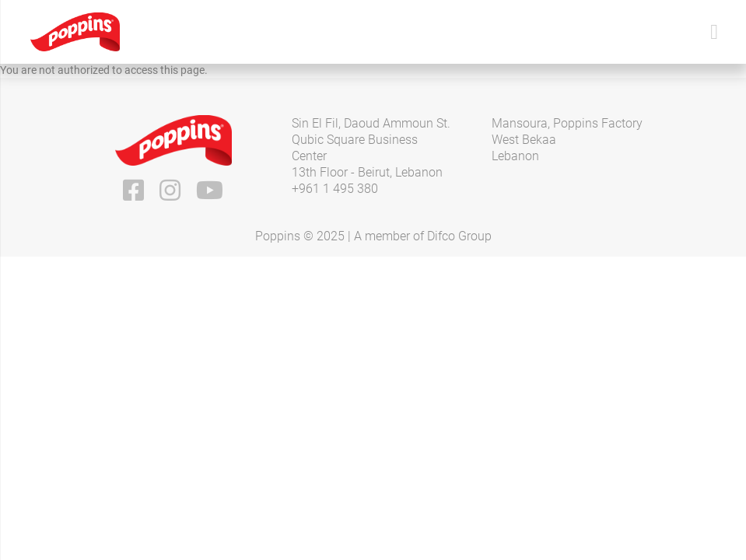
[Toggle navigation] (714, 32)
